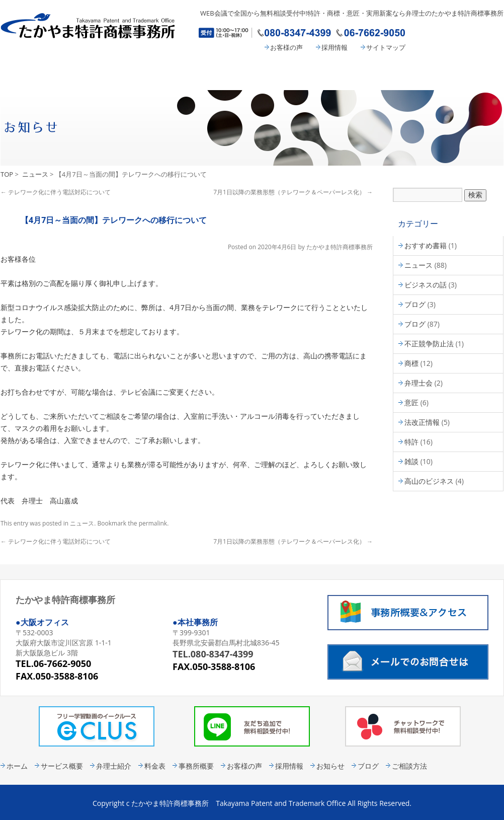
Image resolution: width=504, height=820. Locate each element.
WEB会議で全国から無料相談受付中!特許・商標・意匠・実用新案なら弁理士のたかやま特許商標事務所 (352, 13)
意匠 (411, 402)
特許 (411, 442)
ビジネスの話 (426, 285)
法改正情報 (422, 422)
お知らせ (330, 766)
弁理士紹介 (212, 74)
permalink (153, 523)
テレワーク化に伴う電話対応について (56, 192)
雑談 (411, 461)
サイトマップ (386, 47)
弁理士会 (418, 383)
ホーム (17, 766)
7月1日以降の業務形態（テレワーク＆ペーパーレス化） (293, 192)
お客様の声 (286, 47)
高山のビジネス (429, 481)
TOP (7, 174)
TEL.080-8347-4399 (213, 654)
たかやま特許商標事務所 (340, 247)
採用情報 (334, 47)
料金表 (295, 74)
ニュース (35, 174)
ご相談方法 (409, 766)
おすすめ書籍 (426, 245)
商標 (411, 363)
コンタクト (463, 74)
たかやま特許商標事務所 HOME (38, 74)
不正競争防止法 (429, 344)
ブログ (415, 304)
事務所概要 (378, 74)
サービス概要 (121, 74)
